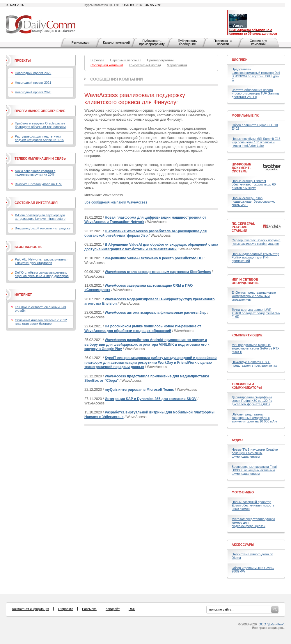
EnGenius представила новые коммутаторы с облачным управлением (254, 296)
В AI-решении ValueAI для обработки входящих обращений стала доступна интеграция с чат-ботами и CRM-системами (151, 247)
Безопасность (28, 247)
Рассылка (89, 609)
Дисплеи (240, 60)
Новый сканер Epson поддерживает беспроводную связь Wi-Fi (253, 201)
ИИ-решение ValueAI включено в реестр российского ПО (154, 258)
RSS (132, 609)
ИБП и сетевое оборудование (245, 281)
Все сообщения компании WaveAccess (116, 202)
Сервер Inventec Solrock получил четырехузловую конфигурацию (256, 242)
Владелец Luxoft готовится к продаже (43, 228)
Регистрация (81, 42)
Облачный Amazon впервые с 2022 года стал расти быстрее (41, 322)
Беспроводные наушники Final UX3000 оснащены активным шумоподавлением (254, 470)
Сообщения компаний (117, 79)
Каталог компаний (116, 42)
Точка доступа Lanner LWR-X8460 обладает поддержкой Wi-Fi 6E (256, 313)
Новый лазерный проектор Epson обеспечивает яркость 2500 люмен (253, 505)
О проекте (65, 609)
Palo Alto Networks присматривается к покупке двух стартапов (42, 261)
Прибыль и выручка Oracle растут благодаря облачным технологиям (40, 125)
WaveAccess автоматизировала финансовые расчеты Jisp (156, 313)
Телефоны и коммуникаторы (247, 386)
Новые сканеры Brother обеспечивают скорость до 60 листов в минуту (254, 184)
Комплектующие (247, 335)
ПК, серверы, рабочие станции (243, 227)
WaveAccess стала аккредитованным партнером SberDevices (158, 272)
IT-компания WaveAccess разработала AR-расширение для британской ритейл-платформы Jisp (145, 233)
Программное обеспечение (40, 111)
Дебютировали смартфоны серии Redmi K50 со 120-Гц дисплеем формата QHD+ (252, 401)
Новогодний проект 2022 (33, 73)
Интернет (23, 295)
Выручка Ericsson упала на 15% (38, 184)
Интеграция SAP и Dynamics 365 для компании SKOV (151, 399)
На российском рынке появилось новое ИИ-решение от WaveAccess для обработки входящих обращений (143, 329)
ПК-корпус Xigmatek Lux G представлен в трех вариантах (254, 364)
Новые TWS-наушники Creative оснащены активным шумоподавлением (255, 453)
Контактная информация (31, 609)
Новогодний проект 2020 (33, 92)
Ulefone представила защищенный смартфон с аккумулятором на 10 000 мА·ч (254, 418)
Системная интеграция (36, 203)
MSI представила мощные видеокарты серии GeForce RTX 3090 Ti (255, 348)
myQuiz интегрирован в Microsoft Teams (139, 390)
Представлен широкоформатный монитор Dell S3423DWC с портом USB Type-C (256, 74)
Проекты (23, 60)
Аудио (237, 440)
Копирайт (113, 609)
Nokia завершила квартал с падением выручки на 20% (35, 173)
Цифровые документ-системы (241, 168)
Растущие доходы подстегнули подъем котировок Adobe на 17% (39, 138)
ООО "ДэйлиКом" (272, 624)
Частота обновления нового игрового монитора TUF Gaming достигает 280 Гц (255, 93)
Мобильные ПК (245, 115)
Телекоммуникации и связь (40, 158)
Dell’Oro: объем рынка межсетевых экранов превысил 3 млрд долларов (42, 274)
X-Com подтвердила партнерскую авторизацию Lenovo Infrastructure (40, 217)
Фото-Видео (243, 492)
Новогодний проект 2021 (33, 83)
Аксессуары (243, 545)
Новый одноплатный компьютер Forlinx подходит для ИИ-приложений (255, 257)
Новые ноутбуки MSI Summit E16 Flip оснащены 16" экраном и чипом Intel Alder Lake (256, 142)
